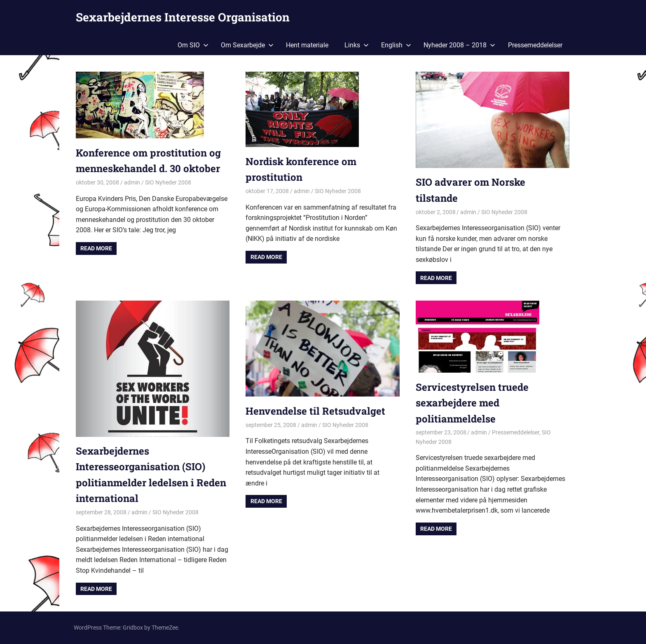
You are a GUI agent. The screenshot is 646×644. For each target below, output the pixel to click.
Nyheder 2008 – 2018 (459, 45)
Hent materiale (307, 45)
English (396, 45)
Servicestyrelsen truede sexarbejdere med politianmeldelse (472, 403)
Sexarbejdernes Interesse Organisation (183, 17)
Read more (96, 248)
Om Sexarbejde (247, 45)
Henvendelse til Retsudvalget (315, 411)
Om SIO (193, 45)
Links (357, 45)
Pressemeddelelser (535, 45)
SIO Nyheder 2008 (168, 182)
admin (132, 182)
